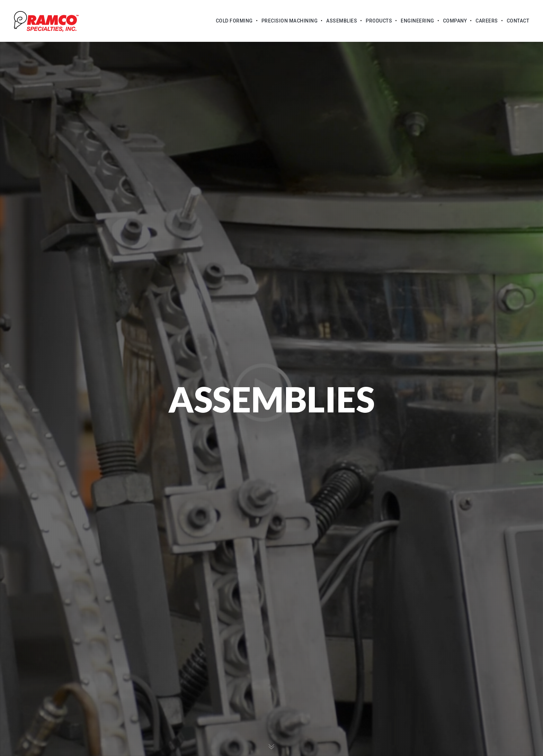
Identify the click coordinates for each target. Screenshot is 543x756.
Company (455, 21)
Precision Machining (290, 21)
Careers (487, 21)
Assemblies (342, 21)
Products (379, 21)
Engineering (417, 21)
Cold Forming (234, 21)
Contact (518, 21)
